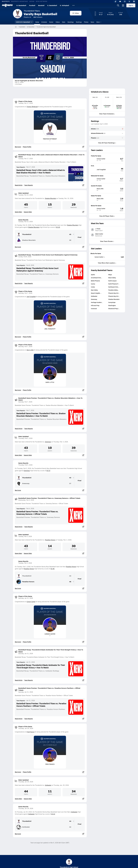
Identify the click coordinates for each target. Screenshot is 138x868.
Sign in (131, 5)
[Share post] (83, 147)
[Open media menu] (123, 5)
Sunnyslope (112, 320)
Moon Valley (112, 296)
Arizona (93, 129)
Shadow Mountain (51, 198)
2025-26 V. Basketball (24, 22)
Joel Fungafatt (31, 297)
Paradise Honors (50, 540)
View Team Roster (107, 259)
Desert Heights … (96, 311)
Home (37, 22)
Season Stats (28, 212)
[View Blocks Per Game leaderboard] (115, 275)
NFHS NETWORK (42, 1)
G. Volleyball (64, 5)
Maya (110, 292)
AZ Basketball (31, 27)
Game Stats (18, 212)
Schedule (44, 22)
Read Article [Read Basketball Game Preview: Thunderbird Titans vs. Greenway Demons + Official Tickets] (19, 527)
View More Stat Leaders (107, 281)
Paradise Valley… (114, 308)
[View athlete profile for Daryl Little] (107, 186)
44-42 (53, 814)
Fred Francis (31, 732)
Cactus (93, 302)
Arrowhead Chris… (97, 296)
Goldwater (48, 785)
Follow (76, 13)
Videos (58, 22)
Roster (51, 22)
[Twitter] (129, 1)
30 (70, 240)
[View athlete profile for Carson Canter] (107, 156)
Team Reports (21, 167)
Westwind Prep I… (114, 326)
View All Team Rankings (107, 143)
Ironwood (94, 326)
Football (32, 5)
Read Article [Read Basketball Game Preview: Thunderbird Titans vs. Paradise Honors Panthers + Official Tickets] (19, 719)
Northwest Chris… (114, 305)
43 (70, 478)
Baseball (41, 5)
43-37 (48, 471)
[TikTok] (116, 1)
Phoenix (93, 138)
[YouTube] (120, 1)
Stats (64, 22)
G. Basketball (52, 5)
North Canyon (112, 299)
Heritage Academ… (97, 320)
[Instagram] (125, 1)
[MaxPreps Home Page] (16, 27)
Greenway (48, 442)
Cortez (93, 305)
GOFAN (32, 1)
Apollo (93, 292)
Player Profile (27, 147)
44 (70, 821)
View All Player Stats (107, 216)
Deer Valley (94, 308)
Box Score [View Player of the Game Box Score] (18, 147)
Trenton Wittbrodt (32, 107)
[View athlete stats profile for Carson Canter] (99, 275)
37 (70, 483)
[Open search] (118, 5)
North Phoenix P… (114, 302)
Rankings (79, 22)
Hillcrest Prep (95, 323)
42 (70, 827)
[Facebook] (134, 1)
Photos (86, 22)
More (99, 22)
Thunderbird (24, 234)
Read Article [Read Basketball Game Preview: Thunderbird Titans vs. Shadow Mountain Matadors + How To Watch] (19, 429)
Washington (112, 323)
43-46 (52, 569)
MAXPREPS (6, 1)
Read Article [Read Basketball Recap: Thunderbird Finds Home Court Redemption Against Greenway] (19, 283)
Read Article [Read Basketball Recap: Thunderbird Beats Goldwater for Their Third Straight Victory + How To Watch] (19, 680)
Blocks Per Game (96, 271)
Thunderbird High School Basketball (46, 27)
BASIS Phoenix (95, 299)
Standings (71, 22)
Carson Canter (31, 602)
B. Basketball (21, 5)
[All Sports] (73, 5)
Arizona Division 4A (97, 133)
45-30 (58, 227)
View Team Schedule (107, 114)
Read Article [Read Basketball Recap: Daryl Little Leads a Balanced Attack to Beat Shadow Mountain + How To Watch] (19, 185)
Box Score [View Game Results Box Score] (18, 247)
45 (70, 234)
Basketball (22, 27)
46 (70, 582)
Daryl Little (30, 350)
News (92, 22)
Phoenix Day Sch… (114, 311)
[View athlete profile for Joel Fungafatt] (107, 166)
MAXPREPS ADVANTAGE (20, 1)
